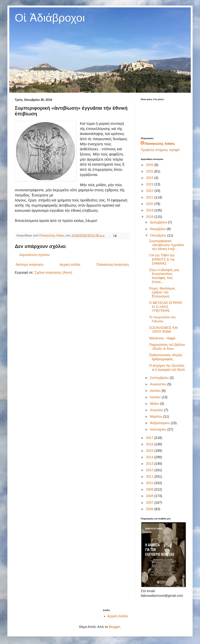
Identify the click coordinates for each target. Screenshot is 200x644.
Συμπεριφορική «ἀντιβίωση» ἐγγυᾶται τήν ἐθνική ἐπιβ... (167, 245)
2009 (150, 489)
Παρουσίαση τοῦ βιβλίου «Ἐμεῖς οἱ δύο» (167, 347)
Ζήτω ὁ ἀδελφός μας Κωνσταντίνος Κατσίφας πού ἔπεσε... (164, 276)
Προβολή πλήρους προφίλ (160, 150)
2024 (150, 178)
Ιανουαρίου (159, 429)
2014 (150, 457)
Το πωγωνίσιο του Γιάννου (162, 319)
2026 (150, 165)
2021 (150, 197)
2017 (150, 438)
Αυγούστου (159, 384)
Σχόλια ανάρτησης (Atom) (53, 273)
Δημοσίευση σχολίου (35, 255)
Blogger (114, 627)
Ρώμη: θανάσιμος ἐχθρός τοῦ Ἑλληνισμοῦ (162, 292)
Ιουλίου (156, 391)
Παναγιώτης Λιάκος (160, 144)
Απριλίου (157, 410)
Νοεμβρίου (158, 229)
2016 (150, 444)
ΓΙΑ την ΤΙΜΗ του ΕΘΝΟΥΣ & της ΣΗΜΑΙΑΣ (162, 259)
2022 (150, 191)
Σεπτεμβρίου (160, 378)
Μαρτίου (156, 417)
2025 (150, 171)
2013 (150, 464)
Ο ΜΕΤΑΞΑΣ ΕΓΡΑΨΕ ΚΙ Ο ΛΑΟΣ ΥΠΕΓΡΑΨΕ (166, 307)
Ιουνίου (156, 397)
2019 (150, 210)
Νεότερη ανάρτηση (30, 265)
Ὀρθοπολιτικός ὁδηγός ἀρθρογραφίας (166, 357)
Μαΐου (155, 404)
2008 (150, 496)
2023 (150, 184)
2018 (150, 217)
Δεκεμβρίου (159, 222)
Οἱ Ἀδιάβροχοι (50, 18)
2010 (150, 483)
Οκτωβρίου (158, 235)
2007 (150, 503)
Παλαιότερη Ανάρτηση (113, 265)
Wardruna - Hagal (162, 338)
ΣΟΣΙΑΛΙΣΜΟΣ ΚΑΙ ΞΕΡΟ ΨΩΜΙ (164, 330)
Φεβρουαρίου (160, 423)
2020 (150, 204)
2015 (150, 451)
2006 (150, 509)
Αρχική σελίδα (70, 265)
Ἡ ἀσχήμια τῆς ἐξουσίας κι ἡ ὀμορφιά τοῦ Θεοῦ (167, 368)
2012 (150, 470)
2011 (150, 477)
